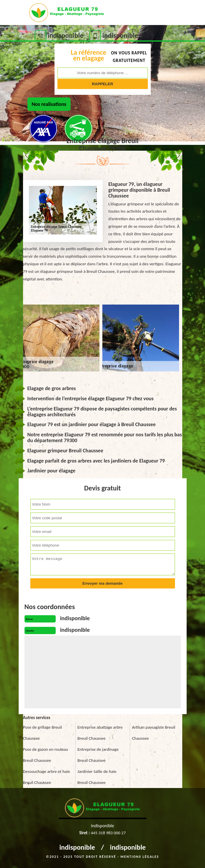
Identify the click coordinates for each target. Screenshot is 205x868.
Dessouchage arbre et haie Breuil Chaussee (47, 777)
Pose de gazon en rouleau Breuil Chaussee (46, 755)
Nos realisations (49, 104)
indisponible (77, 847)
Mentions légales (140, 857)
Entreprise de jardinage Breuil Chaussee (98, 755)
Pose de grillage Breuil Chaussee (43, 733)
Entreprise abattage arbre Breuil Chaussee (100, 733)
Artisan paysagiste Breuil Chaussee (154, 733)
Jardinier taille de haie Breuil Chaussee (97, 777)
